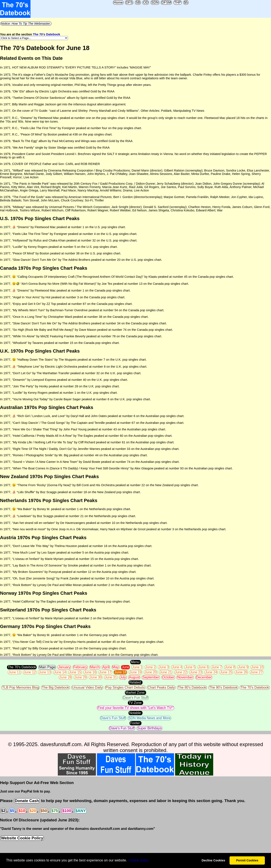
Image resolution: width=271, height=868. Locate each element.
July (123, 677)
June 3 (164, 667)
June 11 (15, 672)
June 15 (75, 672)
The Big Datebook (55, 687)
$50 (44, 811)
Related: (135, 682)
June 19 (136, 672)
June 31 (111, 677)
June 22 (181, 672)
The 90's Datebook (223, 687)
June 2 (151, 667)
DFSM (166, 2)
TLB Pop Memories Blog (20, 687)
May (116, 667)
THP (178, 2)
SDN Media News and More (149, 718)
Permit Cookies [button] (247, 860)
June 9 (243, 667)
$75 (55, 811)
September (151, 677)
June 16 (90, 672)
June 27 (256, 672)
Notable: (135, 713)
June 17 (105, 672)
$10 (22, 811)
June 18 (120, 672)
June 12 (30, 672)
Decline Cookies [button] (213, 860)
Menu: (135, 662)
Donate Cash (27, 801)
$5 (186, 2)
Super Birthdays (149, 728)
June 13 (45, 672)
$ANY (81, 811)
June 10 (257, 667)
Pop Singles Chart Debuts (125, 687)
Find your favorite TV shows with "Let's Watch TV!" (135, 708)
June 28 (66, 677)
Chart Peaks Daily (161, 687)
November (185, 677)
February (80, 667)
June (125, 667)
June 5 (190, 667)
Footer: (136, 723)
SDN (155, 2)
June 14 (60, 672)
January (64, 667)
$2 (3, 811)
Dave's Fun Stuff (135, 698)
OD (146, 2)
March (95, 667)
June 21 (166, 672)
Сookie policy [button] (139, 860)
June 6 (203, 667)
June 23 (196, 672)
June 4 (177, 667)
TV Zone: (135, 703)
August (134, 677)
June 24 (211, 672)
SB (138, 2)
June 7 (217, 667)
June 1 (137, 667)
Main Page (47, 667)
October (168, 677)
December (204, 677)
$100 (67, 811)
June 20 (151, 672)
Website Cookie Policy (22, 838)
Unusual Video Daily (87, 687)
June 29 (81, 677)
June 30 (96, 677)
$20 (33, 811)
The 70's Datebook (46, 34)
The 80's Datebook (192, 687)
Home (118, 2)
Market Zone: (135, 693)
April (106, 667)
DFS (129, 2)
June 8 (230, 667)
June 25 (226, 672)
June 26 (241, 672)
